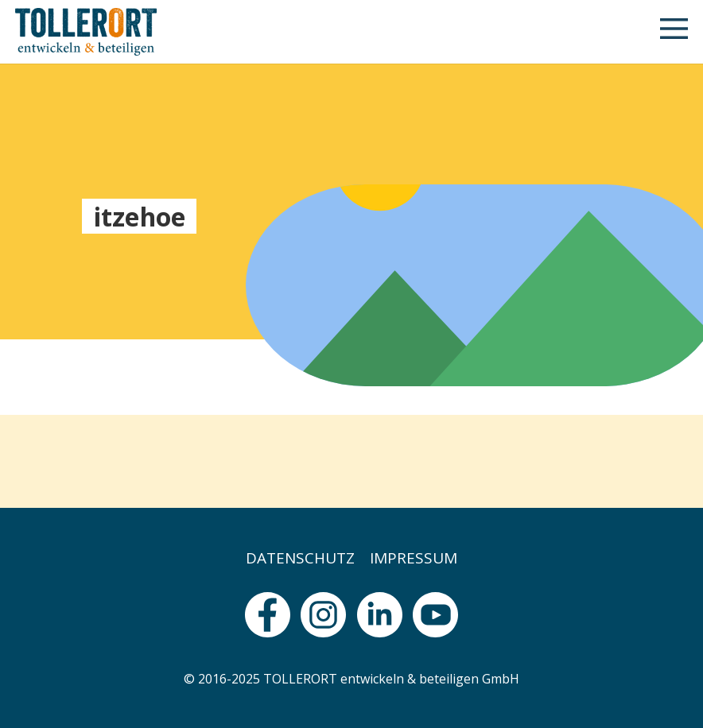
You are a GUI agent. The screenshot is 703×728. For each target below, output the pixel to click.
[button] (674, 32)
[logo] (86, 32)
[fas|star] (268, 615)
